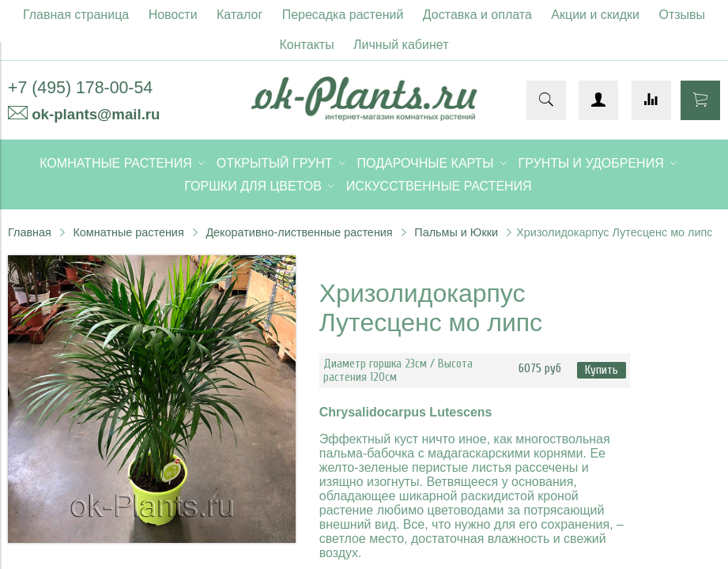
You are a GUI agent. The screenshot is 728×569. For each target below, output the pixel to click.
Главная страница (76, 15)
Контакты (307, 45)
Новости (173, 15)
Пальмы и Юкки (456, 232)
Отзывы (683, 15)
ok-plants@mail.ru (96, 114)
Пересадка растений (343, 15)
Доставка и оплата (477, 15)
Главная (30, 232)
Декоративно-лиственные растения (299, 232)
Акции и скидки (595, 15)
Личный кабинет (401, 45)
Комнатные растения (128, 232)
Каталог (240, 15)
